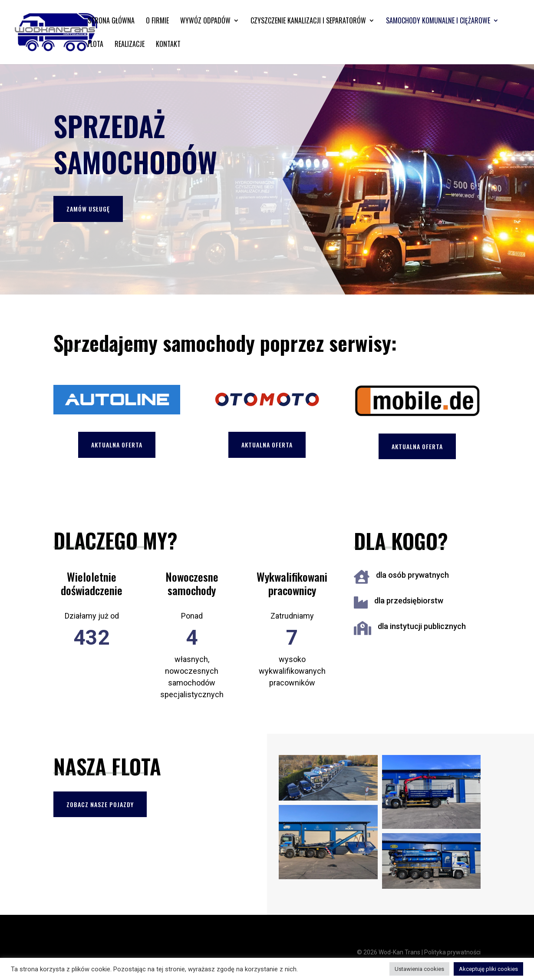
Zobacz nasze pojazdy (100, 804)
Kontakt (168, 45)
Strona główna (111, 22)
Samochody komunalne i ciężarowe (438, 22)
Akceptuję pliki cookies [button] (488, 969)
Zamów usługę (88, 209)
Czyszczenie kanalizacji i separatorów (308, 22)
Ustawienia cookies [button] (419, 969)
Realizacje (130, 45)
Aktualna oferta (117, 445)
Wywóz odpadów (205, 22)
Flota (96, 45)
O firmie (157, 22)
